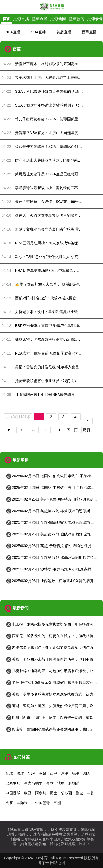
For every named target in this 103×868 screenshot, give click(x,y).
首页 (7, 19)
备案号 (44, 863)
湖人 (87, 773)
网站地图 (58, 863)
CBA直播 (38, 32)
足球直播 (21, 19)
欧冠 (28, 793)
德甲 (76, 773)
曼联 (50, 783)
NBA (32, 773)
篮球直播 (40, 19)
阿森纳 (41, 793)
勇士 (54, 793)
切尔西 (67, 793)
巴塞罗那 (13, 783)
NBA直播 (13, 32)
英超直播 (64, 32)
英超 (43, 773)
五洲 (57, 803)
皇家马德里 (33, 783)
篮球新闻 (77, 19)
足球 (9, 773)
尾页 (87, 430)
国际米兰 (24, 803)
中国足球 (13, 793)
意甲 (65, 773)
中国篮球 (43, 803)
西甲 (54, 773)
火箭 (9, 803)
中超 (90, 793)
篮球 (20, 773)
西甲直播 (89, 32)
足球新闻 (58, 19)
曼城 (79, 793)
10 (58, 430)
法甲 (61, 783)
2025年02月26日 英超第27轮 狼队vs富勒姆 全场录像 (52, 534)
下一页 (72, 430)
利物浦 (74, 783)
